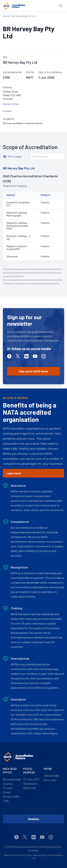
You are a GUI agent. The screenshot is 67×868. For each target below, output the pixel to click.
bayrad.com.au (11, 104)
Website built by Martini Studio (18, 855)
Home (6, 16)
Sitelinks (33, 819)
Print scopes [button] (15, 156)
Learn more (14, 473)
